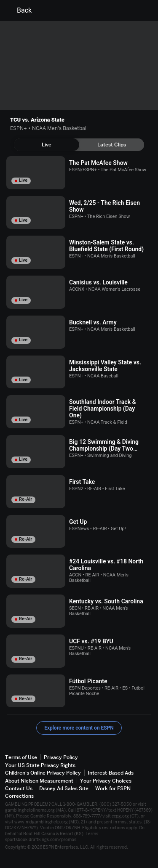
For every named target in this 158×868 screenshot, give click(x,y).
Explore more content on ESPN (79, 728)
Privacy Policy (61, 757)
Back (19, 11)
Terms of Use (21, 757)
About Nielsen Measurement (39, 781)
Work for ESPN (113, 788)
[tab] (47, 145)
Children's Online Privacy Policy (43, 773)
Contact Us (19, 788)
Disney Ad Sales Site (64, 788)
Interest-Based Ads (111, 773)
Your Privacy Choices (106, 781)
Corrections (19, 796)
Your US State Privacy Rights (40, 765)
